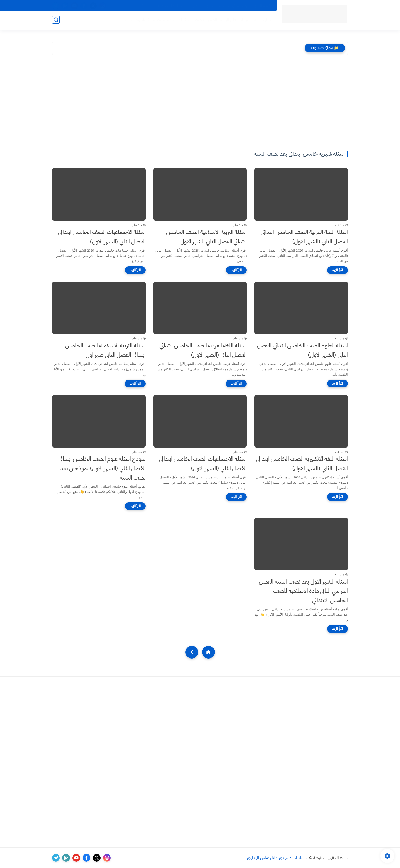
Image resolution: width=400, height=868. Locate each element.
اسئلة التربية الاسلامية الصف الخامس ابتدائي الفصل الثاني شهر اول (105, 350)
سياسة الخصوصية (170, 6)
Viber (146, 6)
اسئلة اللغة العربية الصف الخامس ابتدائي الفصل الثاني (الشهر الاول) (304, 237)
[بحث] (56, 21)
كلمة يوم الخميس (134, 21)
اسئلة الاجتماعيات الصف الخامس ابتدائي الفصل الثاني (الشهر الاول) (102, 237)
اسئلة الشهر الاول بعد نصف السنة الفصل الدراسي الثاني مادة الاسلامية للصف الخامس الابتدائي (303, 591)
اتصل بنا (194, 6)
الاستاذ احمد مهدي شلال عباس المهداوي (278, 858)
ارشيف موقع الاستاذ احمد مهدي (227, 6)
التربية (245, 21)
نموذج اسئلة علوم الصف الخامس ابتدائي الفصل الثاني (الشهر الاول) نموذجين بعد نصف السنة (102, 468)
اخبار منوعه (262, 21)
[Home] (208, 652)
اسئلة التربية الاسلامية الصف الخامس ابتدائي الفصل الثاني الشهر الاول (206, 237)
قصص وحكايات (190, 21)
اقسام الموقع (263, 6)
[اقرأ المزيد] (337, 270)
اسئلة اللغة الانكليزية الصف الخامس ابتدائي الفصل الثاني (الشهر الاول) (302, 464)
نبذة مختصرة (162, 21)
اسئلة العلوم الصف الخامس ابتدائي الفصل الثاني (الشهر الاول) (302, 350)
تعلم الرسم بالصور (221, 21)
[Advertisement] (200, 104)
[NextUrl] (192, 652)
